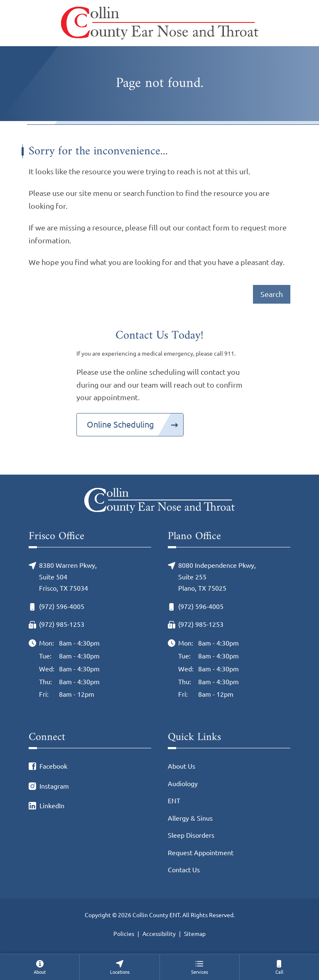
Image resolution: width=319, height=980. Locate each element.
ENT (174, 801)
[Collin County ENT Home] (160, 23)
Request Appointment (201, 853)
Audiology (183, 784)
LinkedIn (52, 806)
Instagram (54, 786)
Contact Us (184, 870)
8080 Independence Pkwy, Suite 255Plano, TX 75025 (217, 577)
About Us (182, 766)
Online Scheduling (120, 424)
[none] (40, 967)
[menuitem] (40, 967)
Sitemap (195, 934)
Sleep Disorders (191, 835)
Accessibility (159, 934)
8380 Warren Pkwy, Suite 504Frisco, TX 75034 (68, 577)
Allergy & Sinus (190, 818)
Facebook (53, 766)
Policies (124, 934)
